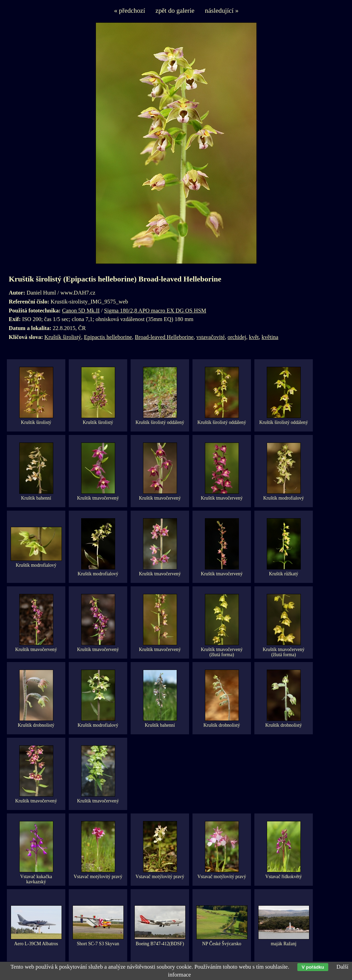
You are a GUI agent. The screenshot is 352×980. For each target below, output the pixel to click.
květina (270, 337)
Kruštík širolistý (63, 337)
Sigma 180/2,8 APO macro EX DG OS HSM (155, 311)
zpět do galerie (175, 10)
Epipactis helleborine (108, 337)
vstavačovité (210, 337)
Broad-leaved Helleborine (164, 337)
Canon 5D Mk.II (81, 311)
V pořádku (313, 967)
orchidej (237, 337)
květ (254, 337)
